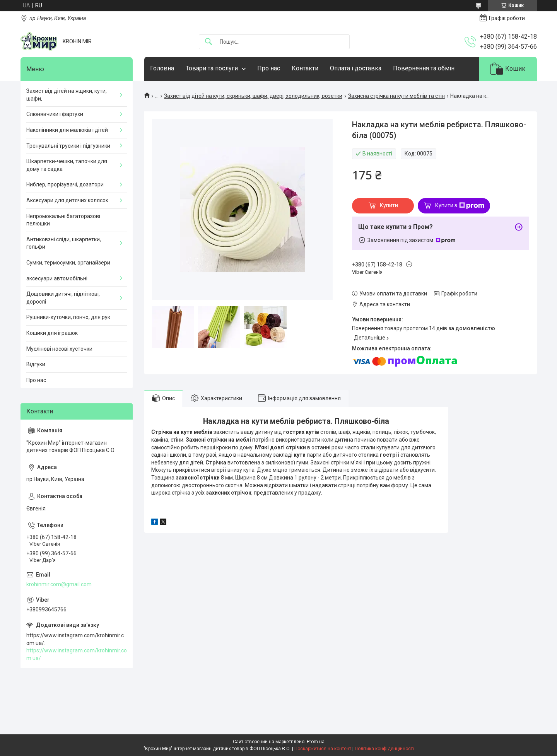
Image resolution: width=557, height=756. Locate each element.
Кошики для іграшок (52, 333)
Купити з (460, 206)
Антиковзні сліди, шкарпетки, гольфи (64, 243)
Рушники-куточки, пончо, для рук (68, 317)
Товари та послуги (212, 68)
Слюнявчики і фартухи (55, 114)
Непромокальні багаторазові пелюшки (63, 220)
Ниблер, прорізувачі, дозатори (65, 184)
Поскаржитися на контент (323, 749)
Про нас (269, 68)
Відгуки (36, 364)
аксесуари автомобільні (57, 278)
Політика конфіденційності (384, 749)
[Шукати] (208, 42)
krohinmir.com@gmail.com (59, 584)
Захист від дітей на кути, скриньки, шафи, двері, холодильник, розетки (253, 96)
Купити (389, 205)
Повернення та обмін (424, 68)
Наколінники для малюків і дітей (67, 130)
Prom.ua (316, 742)
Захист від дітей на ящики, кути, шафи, (67, 95)
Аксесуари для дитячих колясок (67, 200)
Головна (162, 68)
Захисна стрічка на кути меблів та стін (396, 96)
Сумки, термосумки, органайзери (68, 263)
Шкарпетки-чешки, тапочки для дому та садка (67, 165)
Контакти (305, 68)
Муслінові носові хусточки (59, 349)
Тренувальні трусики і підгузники (68, 146)
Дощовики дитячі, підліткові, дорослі (63, 298)
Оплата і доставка (356, 68)
